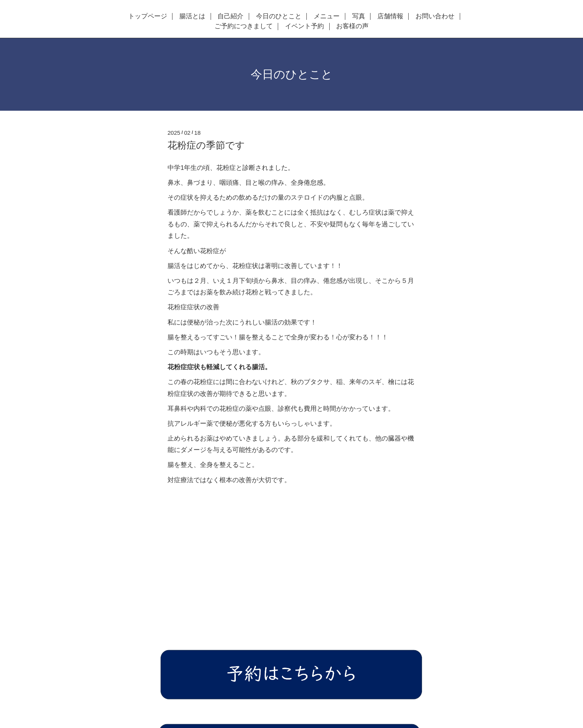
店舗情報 (390, 16)
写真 (359, 16)
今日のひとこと (279, 16)
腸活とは (192, 16)
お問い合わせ (435, 16)
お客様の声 (352, 26)
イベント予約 (304, 26)
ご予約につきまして (244, 26)
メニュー (327, 16)
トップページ (148, 16)
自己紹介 (230, 16)
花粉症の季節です (206, 145)
